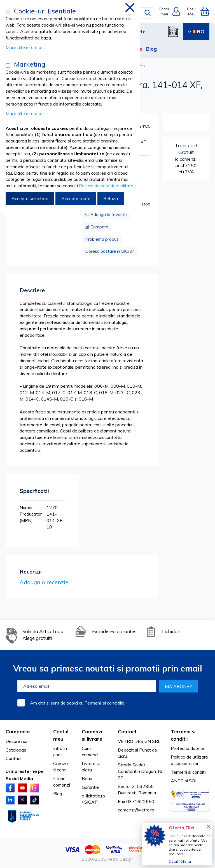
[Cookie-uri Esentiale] (8, 12)
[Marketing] (8, 65)
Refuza (111, 198)
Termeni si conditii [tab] (183, 735)
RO (196, 31)
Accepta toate (76, 198)
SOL (193, 781)
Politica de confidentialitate (106, 186)
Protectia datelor (188, 748)
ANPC (177, 781)
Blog (151, 49)
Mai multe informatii (25, 47)
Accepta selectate (30, 198)
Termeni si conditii (189, 772)
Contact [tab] (127, 732)
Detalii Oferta (180, 861)
